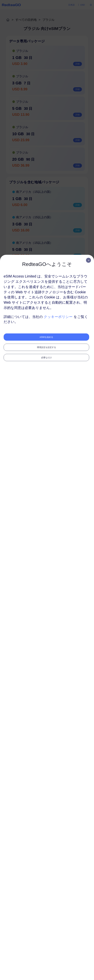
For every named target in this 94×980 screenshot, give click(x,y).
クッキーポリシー (58, 317)
